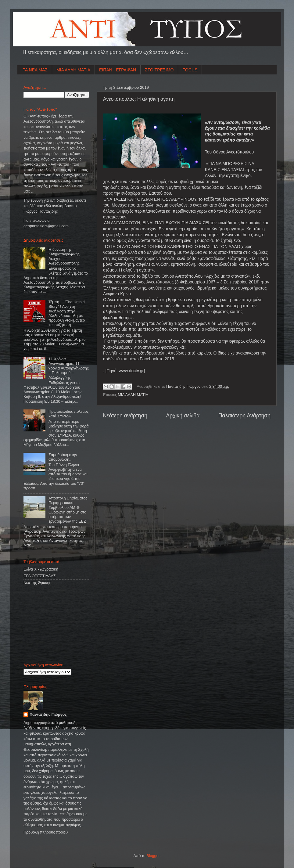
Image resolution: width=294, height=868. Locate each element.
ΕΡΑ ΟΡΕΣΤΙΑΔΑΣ (40, 576)
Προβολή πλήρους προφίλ (46, 832)
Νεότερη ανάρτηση (125, 416)
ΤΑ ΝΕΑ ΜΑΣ (35, 70)
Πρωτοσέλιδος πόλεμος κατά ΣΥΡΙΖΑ (68, 414)
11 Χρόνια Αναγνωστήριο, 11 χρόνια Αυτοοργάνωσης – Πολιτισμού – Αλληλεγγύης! (69, 368)
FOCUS (190, 70)
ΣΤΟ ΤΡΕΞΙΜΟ (159, 70)
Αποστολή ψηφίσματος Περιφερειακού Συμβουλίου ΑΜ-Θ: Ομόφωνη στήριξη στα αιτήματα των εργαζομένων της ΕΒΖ (68, 510)
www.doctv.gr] (132, 371)
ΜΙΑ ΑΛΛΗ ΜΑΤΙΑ (73, 70)
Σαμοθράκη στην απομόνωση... (63, 457)
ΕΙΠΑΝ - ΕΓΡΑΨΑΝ (118, 70)
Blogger (153, 856)
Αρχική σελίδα (183, 416)
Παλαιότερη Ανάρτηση (244, 416)
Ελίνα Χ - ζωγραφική (41, 569)
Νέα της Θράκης (37, 583)
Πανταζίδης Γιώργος (184, 387)
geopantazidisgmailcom (46, 226)
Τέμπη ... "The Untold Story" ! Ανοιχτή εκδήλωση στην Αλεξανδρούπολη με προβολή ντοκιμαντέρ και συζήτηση (67, 314)
